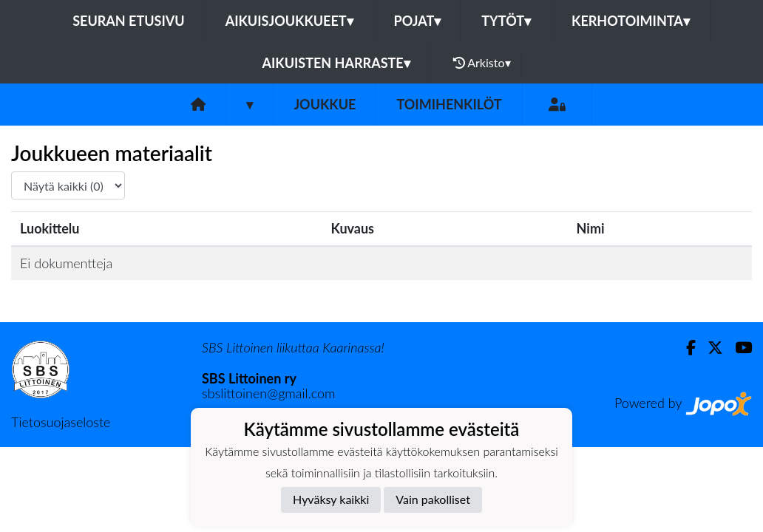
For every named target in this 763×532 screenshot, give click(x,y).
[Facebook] (685, 348)
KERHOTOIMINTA (631, 21)
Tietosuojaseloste (61, 422)
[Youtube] (737, 348)
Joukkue (325, 104)
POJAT (418, 21)
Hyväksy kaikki (331, 499)
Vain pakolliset (433, 499)
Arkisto (482, 63)
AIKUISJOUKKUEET (289, 21)
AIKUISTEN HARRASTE (336, 63)
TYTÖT (506, 21)
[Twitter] (709, 348)
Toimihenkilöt (449, 104)
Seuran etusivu (129, 21)
